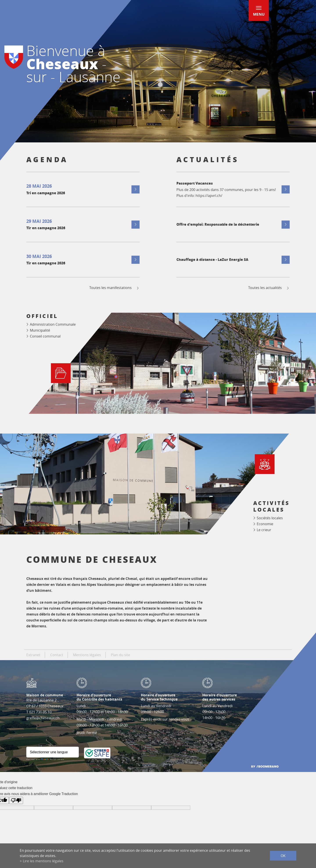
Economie (265, 524)
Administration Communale (53, 324)
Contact (57, 655)
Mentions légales (87, 655)
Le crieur (264, 530)
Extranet (33, 655)
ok (283, 856)
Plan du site (120, 655)
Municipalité (40, 330)
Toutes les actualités (269, 288)
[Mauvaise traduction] (16, 800)
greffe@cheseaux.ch (43, 718)
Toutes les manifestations (114, 288)
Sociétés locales (270, 518)
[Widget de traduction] (53, 752)
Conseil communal (45, 336)
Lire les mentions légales (43, 861)
